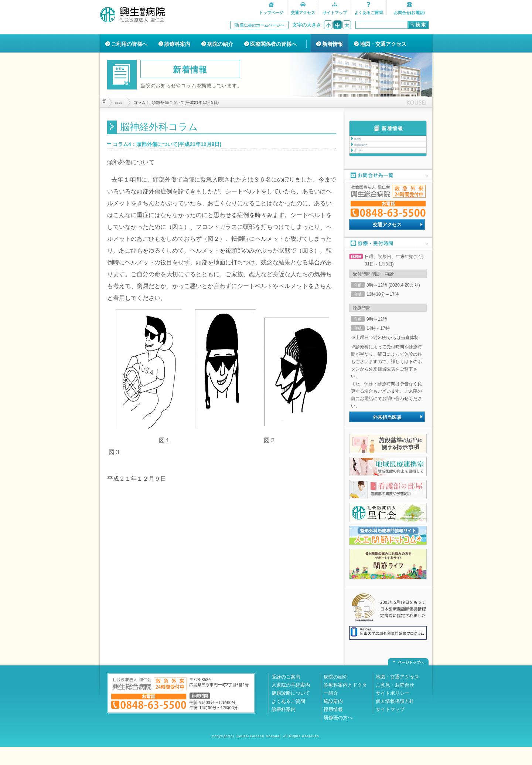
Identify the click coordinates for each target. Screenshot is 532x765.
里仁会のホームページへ (262, 25)
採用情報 (333, 727)
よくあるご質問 (288, 719)
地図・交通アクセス (383, 44)
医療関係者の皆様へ (273, 44)
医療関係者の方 (371, 154)
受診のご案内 (286, 695)
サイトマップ (390, 727)
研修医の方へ (338, 736)
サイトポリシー (393, 711)
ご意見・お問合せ (395, 703)
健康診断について (291, 711)
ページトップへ (411, 681)
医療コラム (366, 166)
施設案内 (333, 719)
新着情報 (332, 44)
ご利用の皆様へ (129, 44)
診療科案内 (177, 44)
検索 (421, 25)
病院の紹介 (220, 44)
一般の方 (364, 142)
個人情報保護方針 (395, 719)
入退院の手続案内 (291, 703)
